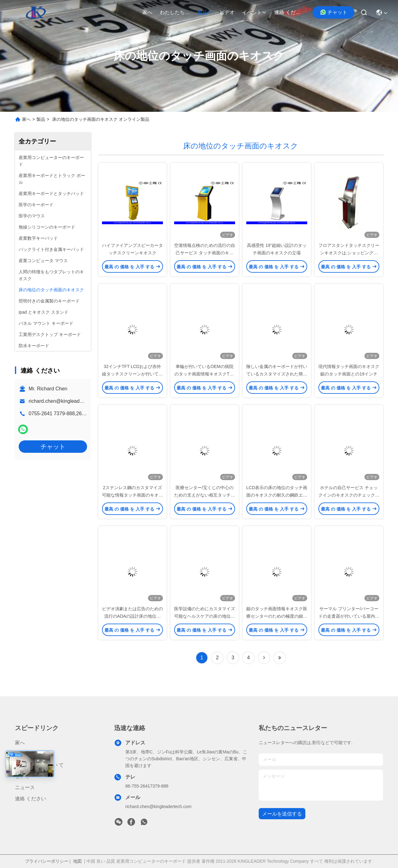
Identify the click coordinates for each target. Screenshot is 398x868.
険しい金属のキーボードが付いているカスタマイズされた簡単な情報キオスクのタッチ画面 (277, 374)
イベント (254, 13)
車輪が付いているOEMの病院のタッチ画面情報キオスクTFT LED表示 (205, 374)
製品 (205, 13)
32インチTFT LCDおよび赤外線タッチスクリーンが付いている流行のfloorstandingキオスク (132, 374)
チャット (334, 12)
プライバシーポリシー (47, 861)
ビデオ (227, 12)
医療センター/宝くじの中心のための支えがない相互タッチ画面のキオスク (205, 495)
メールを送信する (282, 814)
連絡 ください (289, 12)
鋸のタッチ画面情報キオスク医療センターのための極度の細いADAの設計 (277, 616)
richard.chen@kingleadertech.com (66, 401)
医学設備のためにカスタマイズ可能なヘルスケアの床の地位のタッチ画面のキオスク (205, 616)
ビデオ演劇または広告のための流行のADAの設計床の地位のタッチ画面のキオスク (132, 616)
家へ (147, 12)
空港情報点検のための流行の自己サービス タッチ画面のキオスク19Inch (205, 253)
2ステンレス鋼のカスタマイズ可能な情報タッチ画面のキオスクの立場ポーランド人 (132, 495)
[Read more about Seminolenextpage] (264, 658)
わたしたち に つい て (175, 12)
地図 (77, 861)
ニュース (25, 787)
